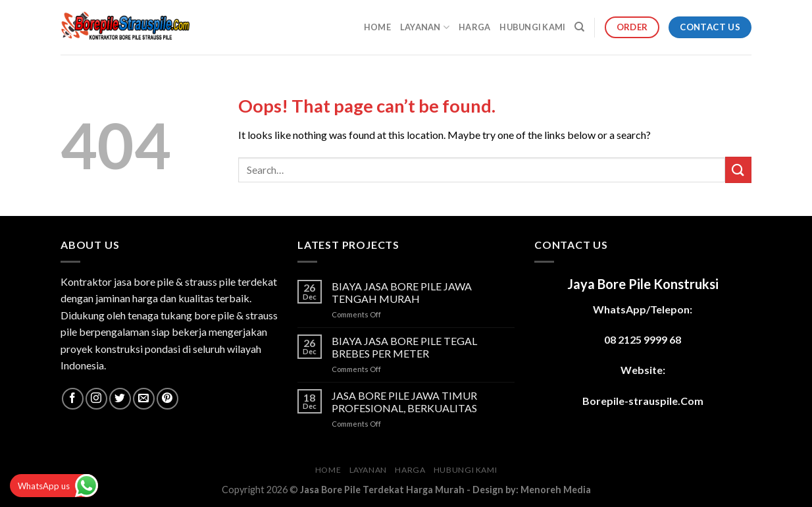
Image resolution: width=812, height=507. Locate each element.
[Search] (579, 27)
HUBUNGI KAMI (532, 27)
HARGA (474, 27)
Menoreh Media (556, 490)
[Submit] (738, 170)
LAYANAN (425, 27)
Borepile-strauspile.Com (643, 401)
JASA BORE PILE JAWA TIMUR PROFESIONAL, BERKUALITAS (404, 402)
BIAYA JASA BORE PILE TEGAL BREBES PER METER (404, 347)
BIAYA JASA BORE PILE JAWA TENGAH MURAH (402, 292)
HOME (377, 27)
